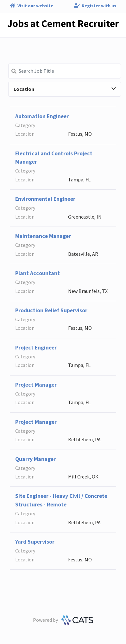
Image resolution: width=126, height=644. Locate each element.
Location (65, 89)
